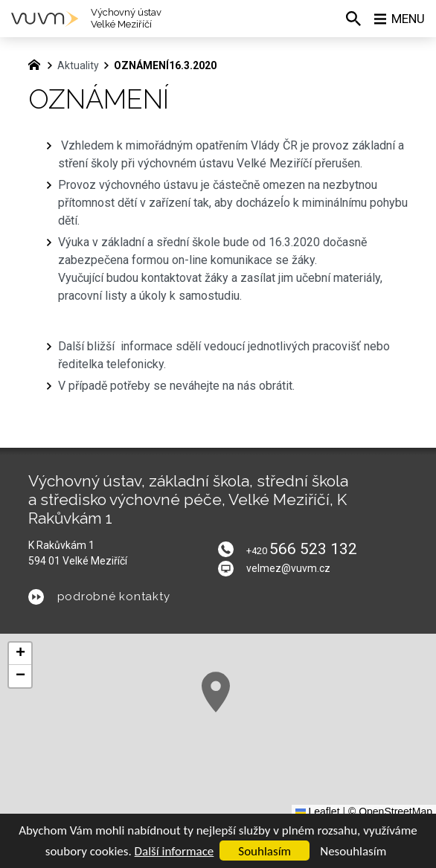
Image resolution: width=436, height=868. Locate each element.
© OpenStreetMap (390, 811)
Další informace (174, 851)
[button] (216, 692)
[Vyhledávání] (350, 19)
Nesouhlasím (353, 851)
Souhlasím (265, 851)
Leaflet (318, 811)
